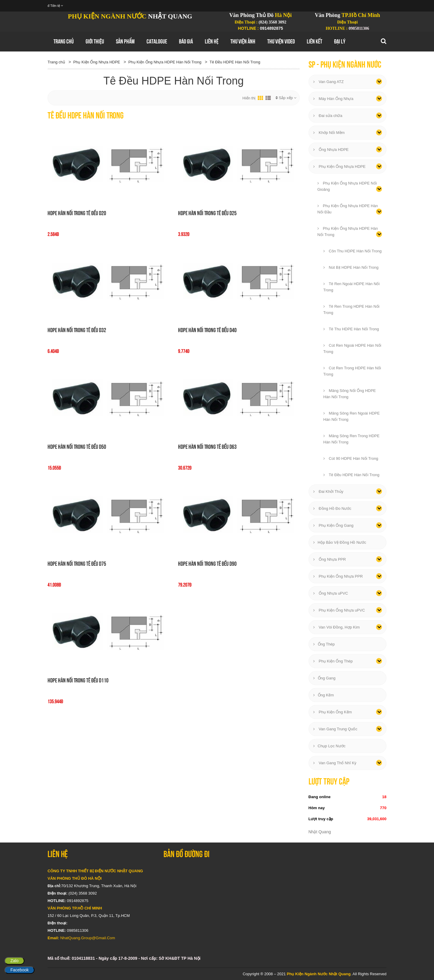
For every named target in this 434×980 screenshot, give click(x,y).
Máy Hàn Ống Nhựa (333, 99)
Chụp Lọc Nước (330, 746)
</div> (275, 903)
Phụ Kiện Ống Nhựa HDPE (97, 62)
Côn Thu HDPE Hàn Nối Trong (353, 251)
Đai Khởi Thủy (328, 491)
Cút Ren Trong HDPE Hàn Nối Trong (352, 371)
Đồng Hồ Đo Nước (332, 508)
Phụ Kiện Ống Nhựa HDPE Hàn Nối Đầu (348, 209)
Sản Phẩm (125, 41)
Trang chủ (64, 41)
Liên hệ (212, 41)
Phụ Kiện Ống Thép (333, 661)
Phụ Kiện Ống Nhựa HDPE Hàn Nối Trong (165, 62)
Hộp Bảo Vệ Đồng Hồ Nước (340, 542)
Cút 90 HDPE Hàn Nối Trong (351, 458)
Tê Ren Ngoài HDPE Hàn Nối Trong (352, 287)
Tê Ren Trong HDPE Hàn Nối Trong (352, 310)
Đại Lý (340, 41)
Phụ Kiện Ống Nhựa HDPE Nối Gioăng (347, 186)
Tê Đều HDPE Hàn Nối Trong (235, 62)
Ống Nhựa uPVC (331, 593)
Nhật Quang (320, 832)
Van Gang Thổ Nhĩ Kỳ (335, 763)
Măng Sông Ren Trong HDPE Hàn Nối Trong (352, 439)
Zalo (14, 961)
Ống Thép (324, 644)
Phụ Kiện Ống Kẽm (333, 712)
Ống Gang (324, 678)
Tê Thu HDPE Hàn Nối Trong (351, 329)
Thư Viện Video (281, 41)
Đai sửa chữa (328, 116)
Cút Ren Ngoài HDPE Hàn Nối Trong (352, 348)
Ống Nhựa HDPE (331, 150)
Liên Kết (315, 41)
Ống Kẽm (324, 695)
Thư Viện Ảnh (243, 41)
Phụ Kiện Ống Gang (333, 525)
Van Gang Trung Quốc (335, 729)
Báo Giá (186, 41)
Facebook (19, 970)
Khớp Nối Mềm (329, 133)
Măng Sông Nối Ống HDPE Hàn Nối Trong (350, 394)
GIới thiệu (95, 41)
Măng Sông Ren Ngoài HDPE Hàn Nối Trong (352, 416)
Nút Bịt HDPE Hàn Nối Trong (351, 267)
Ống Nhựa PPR (330, 559)
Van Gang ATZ (329, 82)
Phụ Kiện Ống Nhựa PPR (338, 576)
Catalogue (157, 41)
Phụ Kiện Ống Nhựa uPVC (339, 610)
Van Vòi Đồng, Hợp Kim (336, 627)
